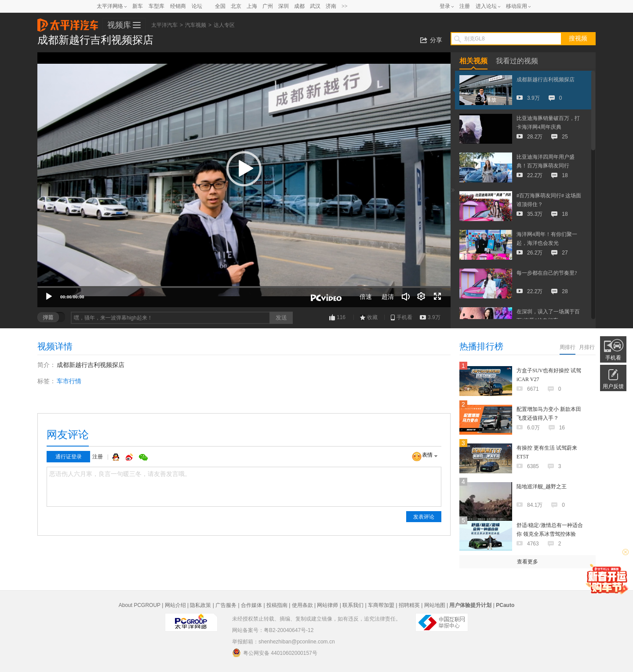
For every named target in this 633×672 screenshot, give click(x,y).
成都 (299, 6)
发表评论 (424, 517)
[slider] (244, 287)
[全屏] (437, 297)
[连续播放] (422, 297)
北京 (236, 6)
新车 (138, 6)
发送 (281, 318)
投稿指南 (277, 605)
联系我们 (353, 605)
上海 (252, 6)
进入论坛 (486, 6)
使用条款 (302, 605)
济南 (331, 6)
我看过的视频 (517, 61)
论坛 (197, 6)
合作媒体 (251, 605)
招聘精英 (409, 605)
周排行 (568, 347)
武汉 (315, 6)
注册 (465, 6)
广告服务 (226, 605)
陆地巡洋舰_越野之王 (542, 487)
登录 (445, 6)
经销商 (178, 6)
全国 (220, 6)
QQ (117, 457)
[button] (244, 169)
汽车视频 (196, 25)
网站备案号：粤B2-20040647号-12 (273, 630)
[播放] (49, 297)
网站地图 (435, 605)
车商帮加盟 (381, 605)
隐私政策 (200, 605)
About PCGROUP (140, 605)
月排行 (587, 347)
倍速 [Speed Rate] (366, 297)
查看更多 (527, 562)
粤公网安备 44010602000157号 (275, 653)
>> (345, 6)
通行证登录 (69, 457)
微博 (130, 457)
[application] (244, 180)
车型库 (156, 6)
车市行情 (69, 381)
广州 (268, 6)
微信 (143, 457)
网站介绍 (175, 605)
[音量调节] (406, 297)
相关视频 (473, 61)
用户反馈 (613, 386)
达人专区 (224, 25)
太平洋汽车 (68, 22)
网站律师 (327, 605)
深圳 (284, 6)
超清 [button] (388, 297)
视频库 (119, 25)
